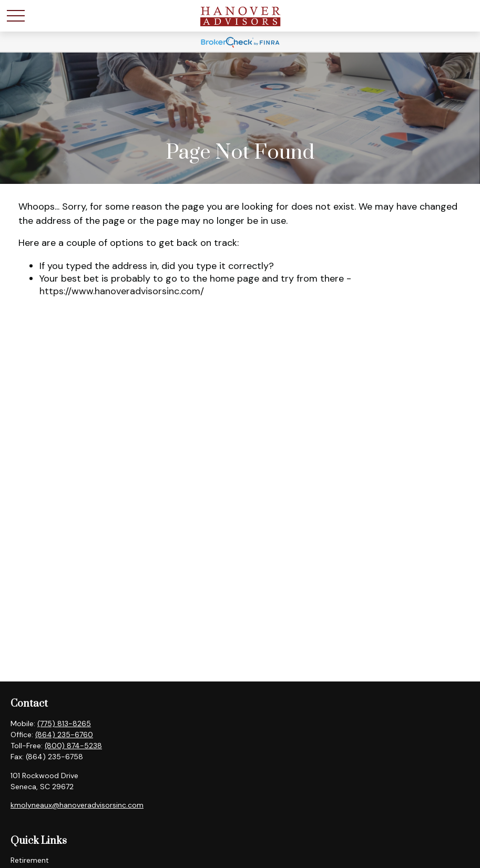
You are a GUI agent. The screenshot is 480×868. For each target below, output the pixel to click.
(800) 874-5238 (73, 746)
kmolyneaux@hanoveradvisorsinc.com (77, 805)
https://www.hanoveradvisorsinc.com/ (122, 291)
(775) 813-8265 (64, 724)
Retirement (30, 860)
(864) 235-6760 (64, 735)
